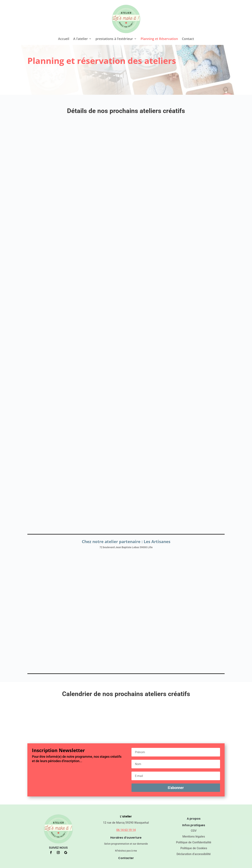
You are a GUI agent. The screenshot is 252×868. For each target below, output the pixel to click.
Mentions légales (194, 837)
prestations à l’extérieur (114, 39)
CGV (194, 831)
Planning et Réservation (159, 39)
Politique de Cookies (194, 848)
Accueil (64, 39)
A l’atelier (81, 39)
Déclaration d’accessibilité (194, 854)
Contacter (126, 858)
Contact (188, 39)
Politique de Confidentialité (194, 842)
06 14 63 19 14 (126, 830)
